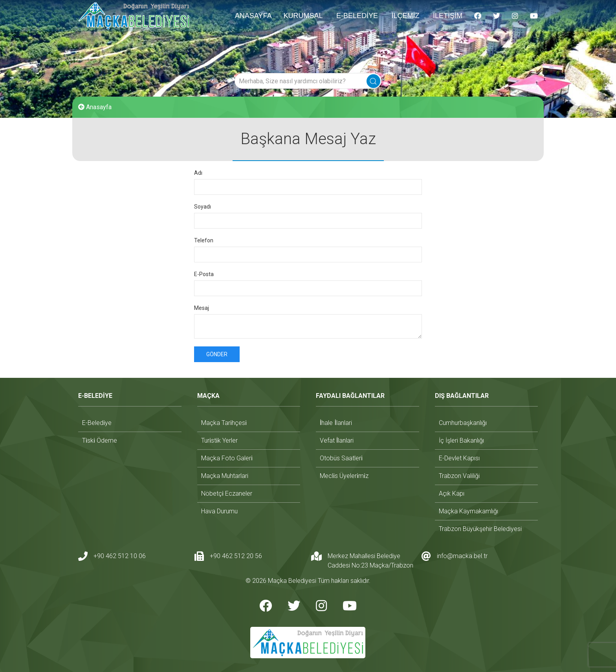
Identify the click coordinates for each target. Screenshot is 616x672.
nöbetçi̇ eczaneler (227, 493)
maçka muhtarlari (225, 476)
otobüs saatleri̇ (341, 458)
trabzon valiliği (459, 476)
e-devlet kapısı (459, 458)
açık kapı (452, 493)
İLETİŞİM (448, 16)
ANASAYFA (253, 16)
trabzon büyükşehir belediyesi (480, 529)
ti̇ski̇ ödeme (100, 440)
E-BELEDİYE (357, 16)
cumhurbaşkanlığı (463, 423)
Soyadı (203, 207)
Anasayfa (95, 107)
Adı (198, 173)
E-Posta (204, 274)
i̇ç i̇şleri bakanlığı (461, 440)
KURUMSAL (303, 16)
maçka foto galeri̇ (227, 458)
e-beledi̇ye (97, 423)
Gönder (217, 354)
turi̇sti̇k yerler (219, 440)
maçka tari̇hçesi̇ (224, 423)
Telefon (204, 240)
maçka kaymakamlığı (468, 511)
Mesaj (202, 308)
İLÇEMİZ (405, 16)
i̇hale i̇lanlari (336, 423)
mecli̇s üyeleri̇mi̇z (344, 476)
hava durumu (219, 511)
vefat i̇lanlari (337, 440)
